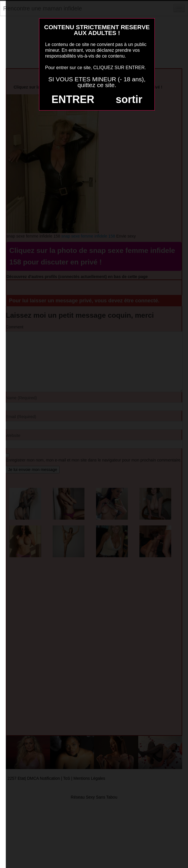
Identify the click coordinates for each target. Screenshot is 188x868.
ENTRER (73, 99)
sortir (129, 99)
